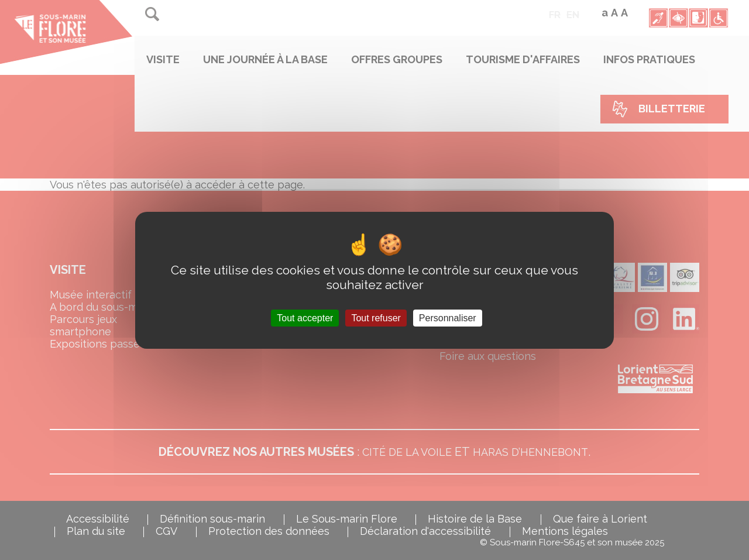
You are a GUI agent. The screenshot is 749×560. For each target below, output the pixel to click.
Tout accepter (305, 317)
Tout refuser (376, 317)
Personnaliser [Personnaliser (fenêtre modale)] (448, 317)
